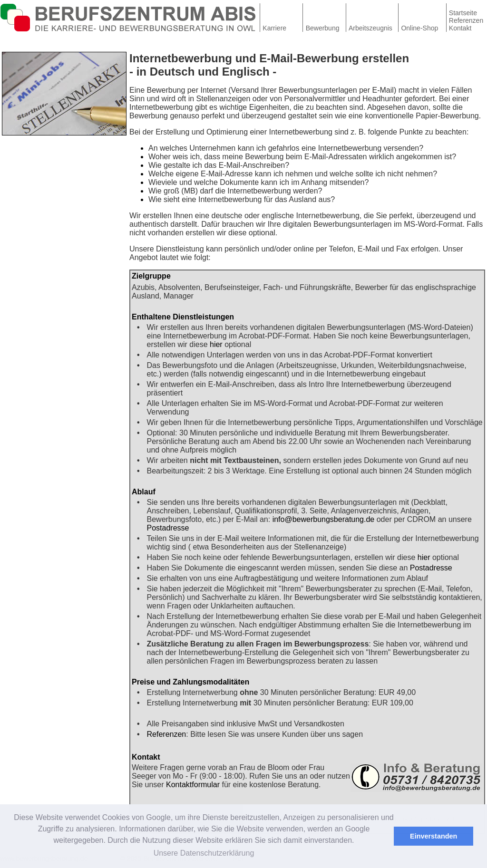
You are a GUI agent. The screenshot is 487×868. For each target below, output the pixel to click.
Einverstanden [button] (433, 836)
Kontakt (460, 28)
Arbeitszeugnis (370, 28)
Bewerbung (323, 28)
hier (216, 344)
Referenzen (466, 20)
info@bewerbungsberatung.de (324, 519)
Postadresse (168, 528)
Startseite (463, 13)
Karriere (274, 28)
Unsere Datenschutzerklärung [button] (204, 853)
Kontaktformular (193, 785)
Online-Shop (419, 28)
